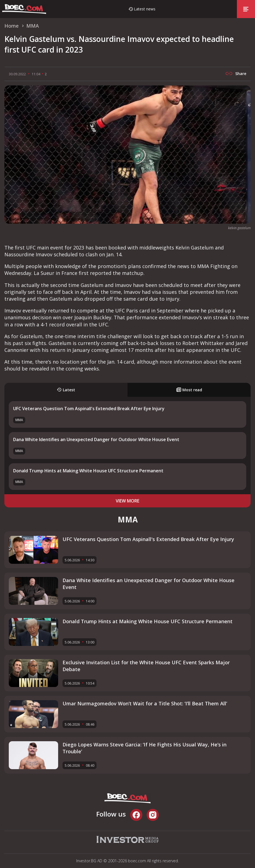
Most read (189, 390)
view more (127, 501)
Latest (66, 390)
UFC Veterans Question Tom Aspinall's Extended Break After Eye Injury (89, 409)
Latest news (145, 9)
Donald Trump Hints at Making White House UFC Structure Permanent (88, 471)
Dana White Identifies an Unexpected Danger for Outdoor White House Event (96, 439)
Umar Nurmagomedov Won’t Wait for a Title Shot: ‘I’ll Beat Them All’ (145, 703)
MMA (19, 420)
